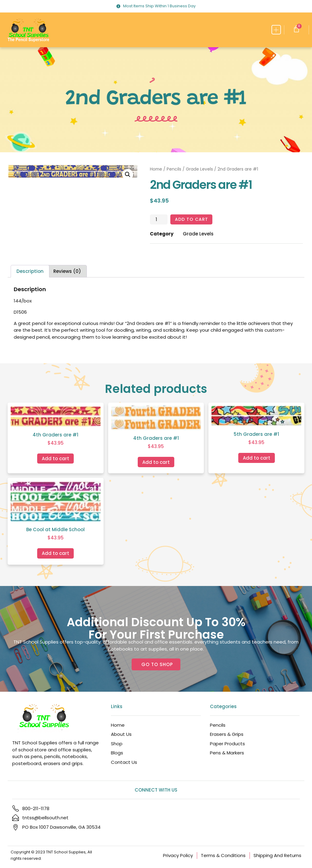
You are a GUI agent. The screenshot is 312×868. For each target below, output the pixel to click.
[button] (276, 30)
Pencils (174, 169)
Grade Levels (199, 169)
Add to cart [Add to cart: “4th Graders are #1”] (55, 459)
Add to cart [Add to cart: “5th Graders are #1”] (257, 458)
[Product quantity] (159, 220)
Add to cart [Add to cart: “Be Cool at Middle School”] (55, 554)
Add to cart (192, 219)
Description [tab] (30, 272)
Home (156, 169)
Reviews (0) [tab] (67, 272)
